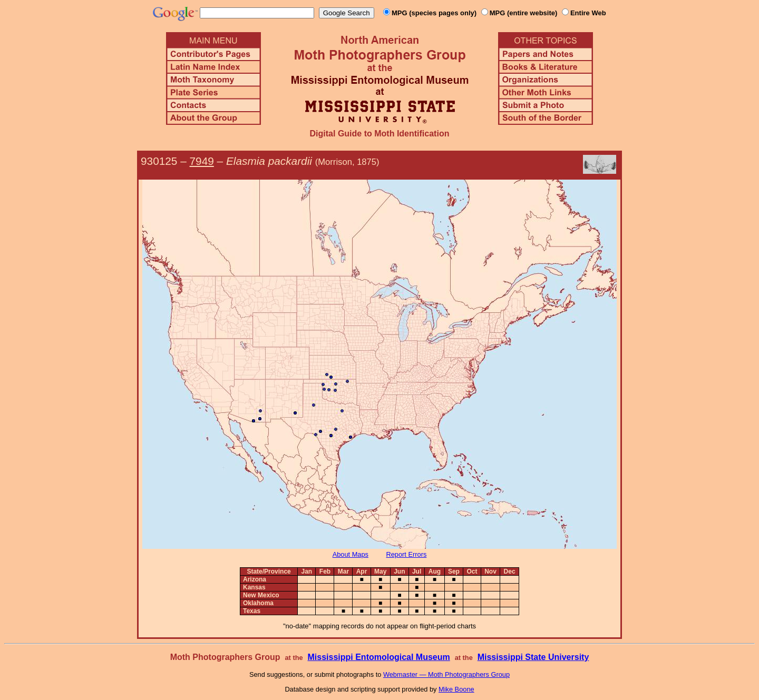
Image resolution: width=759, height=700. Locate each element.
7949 (202, 161)
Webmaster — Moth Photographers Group (446, 674)
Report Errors (407, 554)
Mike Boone (456, 689)
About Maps (351, 554)
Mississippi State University (533, 657)
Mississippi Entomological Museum (378, 657)
